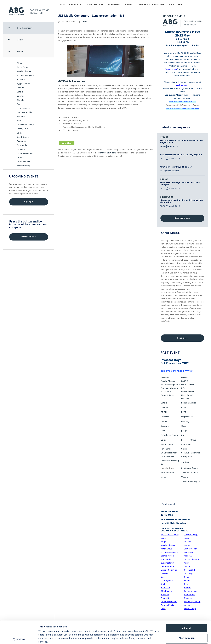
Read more (182, 338)
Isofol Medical (187, 385)
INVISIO (185, 381)
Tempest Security (189, 472)
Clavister (21, 100)
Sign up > (29, 202)
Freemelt (165, 595)
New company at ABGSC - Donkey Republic (181, 155)
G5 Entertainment (25, 153)
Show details (154, 638)
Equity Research (71, 5)
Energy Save (22, 129)
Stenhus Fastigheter (191, 453)
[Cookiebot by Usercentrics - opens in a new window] (19, 638)
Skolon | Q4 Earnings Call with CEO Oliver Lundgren (180, 184)
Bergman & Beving (169, 388)
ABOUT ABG (176, 5)
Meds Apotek (187, 395)
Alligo (19, 63)
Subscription (95, 5)
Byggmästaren (23, 84)
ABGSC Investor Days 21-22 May (176, 167)
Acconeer (165, 378)
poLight (185, 431)
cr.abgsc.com (171, 69)
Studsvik (185, 462)
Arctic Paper (22, 67)
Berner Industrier (169, 556)
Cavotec (21, 96)
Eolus (19, 133)
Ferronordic (22, 145)
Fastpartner (22, 141)
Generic (20, 158)
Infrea (163, 477)
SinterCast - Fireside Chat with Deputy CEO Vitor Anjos (181, 202)
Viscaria (185, 477)
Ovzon (184, 426)
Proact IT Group (189, 440)
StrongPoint (187, 457)
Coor (19, 104)
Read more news (182, 218)
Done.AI (164, 422)
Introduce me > (29, 237)
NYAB (184, 412)
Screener (114, 5)
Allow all (187, 606)
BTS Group (22, 80)
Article (84, 22)
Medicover (189, 552)
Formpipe (21, 149)
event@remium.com (107, 153)
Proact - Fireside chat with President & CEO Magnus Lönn (181, 142)
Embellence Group (25, 125)
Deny (187, 625)
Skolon (164, 179)
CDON (164, 412)
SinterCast (166, 197)
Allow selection (186, 615)
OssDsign (186, 422)
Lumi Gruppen (188, 392)
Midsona (185, 399)
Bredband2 (166, 559)
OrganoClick (187, 417)
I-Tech (184, 388)
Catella (20, 92)
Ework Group (23, 137)
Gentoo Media (23, 162)
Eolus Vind (166, 588)
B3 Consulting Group (26, 75)
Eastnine (21, 117)
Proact (164, 137)
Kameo (129, 5)
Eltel (19, 121)
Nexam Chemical (189, 403)
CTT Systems (23, 108)
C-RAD (164, 399)
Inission (185, 378)
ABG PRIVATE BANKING (151, 5)
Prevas (184, 435)
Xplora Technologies (191, 482)
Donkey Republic (24, 112)
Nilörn (184, 408)
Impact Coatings (24, 166)
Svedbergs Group (189, 468)
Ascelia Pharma (24, 71)
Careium (21, 88)
